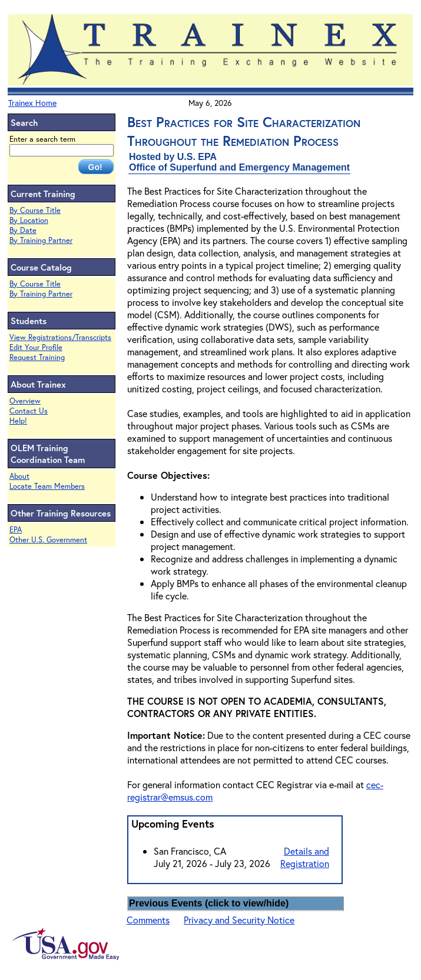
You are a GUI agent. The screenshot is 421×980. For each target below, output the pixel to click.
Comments (148, 920)
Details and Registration (305, 857)
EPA (16, 530)
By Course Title (35, 210)
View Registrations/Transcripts (60, 337)
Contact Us (29, 411)
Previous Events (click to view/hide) (209, 903)
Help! (18, 421)
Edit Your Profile (36, 347)
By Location (29, 220)
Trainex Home (32, 103)
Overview (25, 401)
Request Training (37, 357)
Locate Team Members (47, 486)
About (19, 476)
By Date (23, 230)
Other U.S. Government (48, 540)
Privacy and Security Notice (239, 920)
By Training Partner (41, 240)
